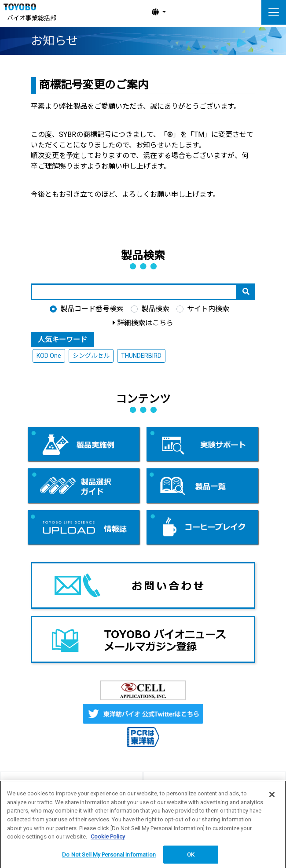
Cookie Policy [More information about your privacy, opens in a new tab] (108, 840)
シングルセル (91, 356)
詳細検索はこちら (145, 323)
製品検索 (155, 309)
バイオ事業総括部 (32, 18)
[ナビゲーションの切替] (274, 12)
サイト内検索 (208, 309)
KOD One (49, 356)
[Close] (272, 798)
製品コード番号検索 (92, 309)
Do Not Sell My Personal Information (109, 858)
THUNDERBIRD (141, 356)
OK (191, 858)
